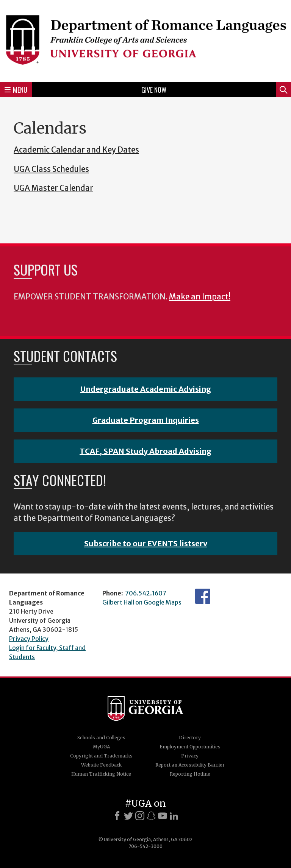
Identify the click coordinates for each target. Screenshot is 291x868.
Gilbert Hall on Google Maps (142, 602)
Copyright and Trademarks (101, 756)
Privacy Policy (29, 639)
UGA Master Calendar (53, 188)
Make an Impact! (200, 297)
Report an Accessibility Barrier (190, 765)
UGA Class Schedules (51, 169)
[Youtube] (163, 816)
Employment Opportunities (190, 747)
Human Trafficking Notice (101, 774)
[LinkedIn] (174, 816)
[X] (128, 816)
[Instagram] (140, 816)
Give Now (154, 90)
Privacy (190, 756)
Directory (190, 738)
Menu (16, 90)
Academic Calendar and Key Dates (76, 150)
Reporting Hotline (190, 774)
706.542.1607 (146, 593)
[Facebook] (117, 816)
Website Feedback (101, 765)
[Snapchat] (151, 816)
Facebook (203, 596)
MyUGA (101, 747)
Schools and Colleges (101, 738)
